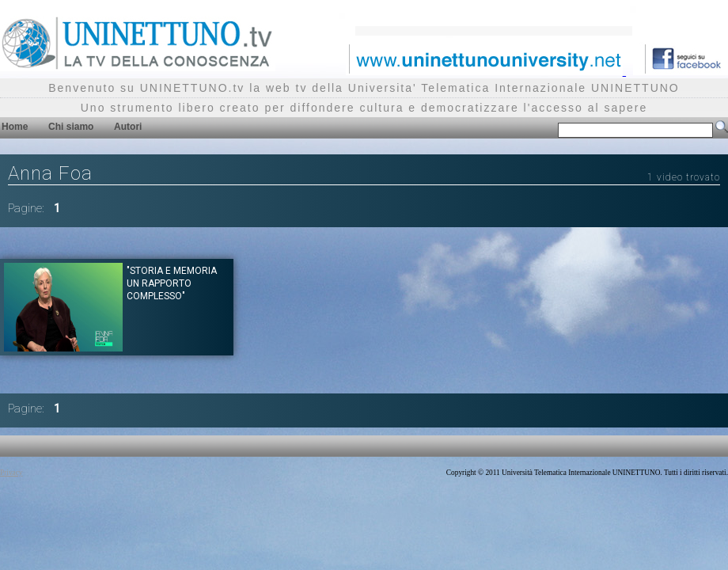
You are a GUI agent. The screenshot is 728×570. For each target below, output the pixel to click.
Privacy (11, 473)
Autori (128, 127)
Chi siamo (71, 127)
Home (15, 127)
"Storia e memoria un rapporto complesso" (172, 283)
